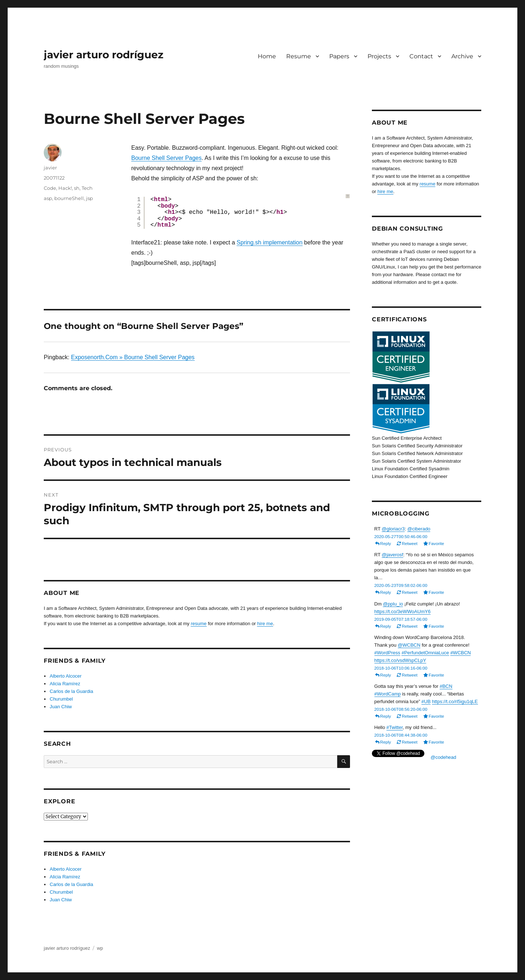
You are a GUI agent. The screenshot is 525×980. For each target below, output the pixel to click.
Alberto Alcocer (65, 676)
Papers (339, 56)
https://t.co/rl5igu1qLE (455, 701)
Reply (386, 543)
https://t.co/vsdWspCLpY (400, 660)
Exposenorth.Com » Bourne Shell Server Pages (133, 357)
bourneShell (69, 198)
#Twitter (395, 727)
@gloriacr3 (393, 529)
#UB (426, 701)
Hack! (65, 188)
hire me (265, 624)
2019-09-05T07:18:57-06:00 (401, 619)
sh (77, 188)
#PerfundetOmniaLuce (425, 653)
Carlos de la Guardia (71, 691)
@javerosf (392, 555)
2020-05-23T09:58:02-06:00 (401, 585)
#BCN (446, 686)
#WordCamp (388, 694)
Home (267, 56)
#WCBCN (460, 653)
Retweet (410, 543)
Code (50, 188)
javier (50, 168)
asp (48, 198)
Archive (462, 56)
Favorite (436, 543)
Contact (421, 56)
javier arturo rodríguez (104, 55)
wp (100, 948)
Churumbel (61, 699)
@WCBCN (409, 645)
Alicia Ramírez (65, 684)
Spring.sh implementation (270, 242)
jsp (90, 198)
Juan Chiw (61, 707)
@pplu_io (393, 604)
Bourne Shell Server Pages (166, 158)
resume (199, 624)
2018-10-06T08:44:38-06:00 (401, 735)
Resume (299, 56)
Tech (87, 188)
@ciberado (419, 529)
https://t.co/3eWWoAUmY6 (402, 611)
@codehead (443, 757)
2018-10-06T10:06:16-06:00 (401, 668)
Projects (379, 56)
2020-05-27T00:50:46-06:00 (401, 536)
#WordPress (387, 653)
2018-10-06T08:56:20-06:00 (401, 709)
